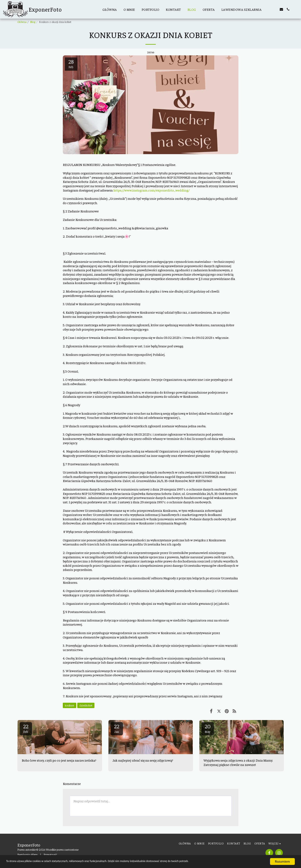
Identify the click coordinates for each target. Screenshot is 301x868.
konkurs (70, 705)
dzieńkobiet (86, 705)
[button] (268, 9)
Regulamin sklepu (27, 854)
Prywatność (50, 854)
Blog (33, 22)
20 (208, 728)
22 (26, 728)
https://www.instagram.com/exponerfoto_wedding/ (151, 190)
